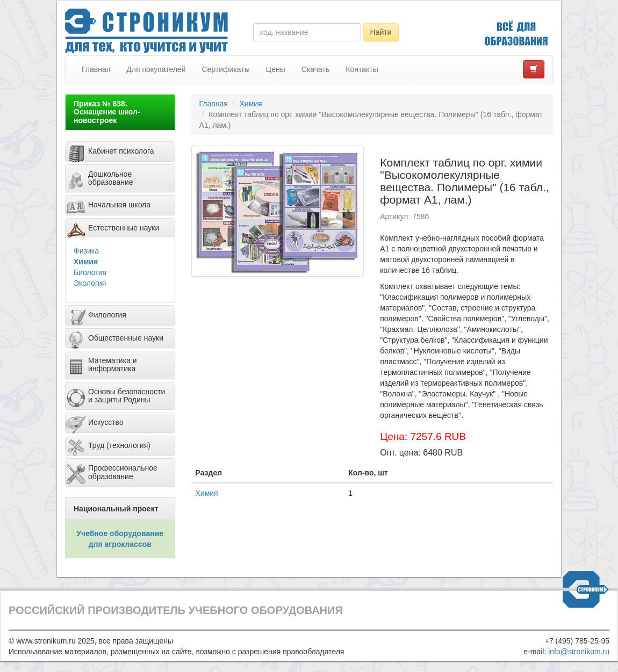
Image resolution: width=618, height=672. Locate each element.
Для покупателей (156, 69)
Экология (90, 283)
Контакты (362, 69)
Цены (276, 69)
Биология (90, 272)
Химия (86, 262)
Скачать (316, 69)
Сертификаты (225, 69)
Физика (86, 251)
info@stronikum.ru (579, 652)
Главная (96, 69)
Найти (381, 32)
